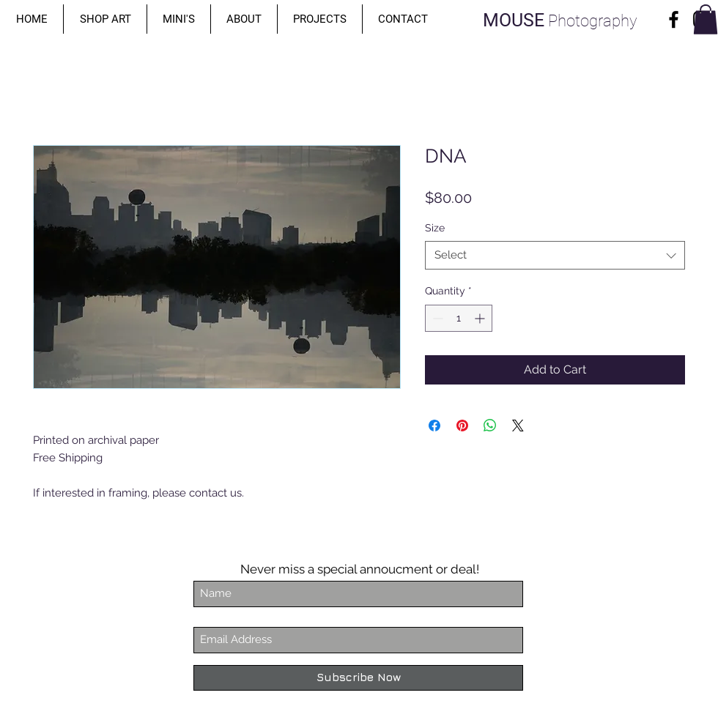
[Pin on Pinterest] (462, 426)
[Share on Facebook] (434, 426)
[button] (105, 19)
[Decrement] (436, 318)
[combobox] (555, 255)
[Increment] (481, 318)
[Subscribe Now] (358, 678)
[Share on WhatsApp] (490, 426)
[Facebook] (674, 19)
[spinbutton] (459, 318)
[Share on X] (518, 426)
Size (435, 228)
